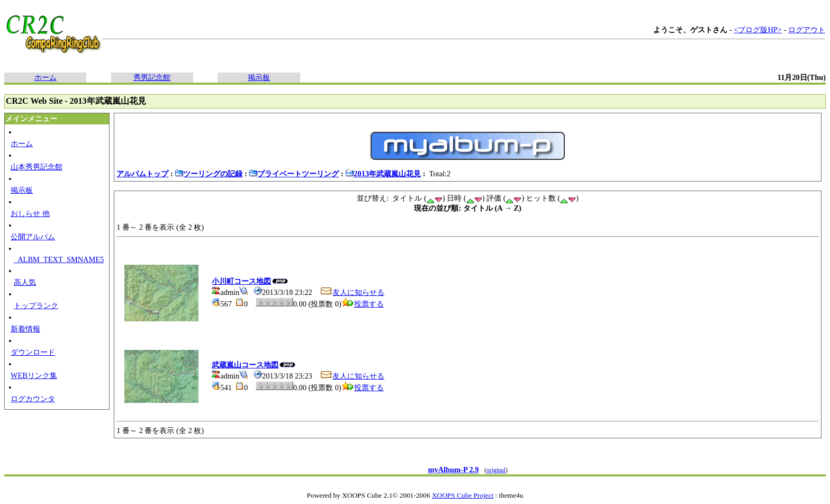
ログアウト (807, 30)
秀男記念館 (152, 77)
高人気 (25, 282)
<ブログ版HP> (758, 30)
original (496, 470)
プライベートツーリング (294, 174)
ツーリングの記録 (209, 174)
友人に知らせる (352, 292)
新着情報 (25, 329)
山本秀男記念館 (37, 167)
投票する (363, 304)
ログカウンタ (33, 399)
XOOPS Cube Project (463, 495)
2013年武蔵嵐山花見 (383, 174)
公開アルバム (33, 237)
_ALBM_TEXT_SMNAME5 (59, 259)
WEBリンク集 (34, 375)
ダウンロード (33, 352)
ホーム (46, 77)
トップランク (36, 305)
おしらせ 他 (30, 213)
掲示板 (259, 77)
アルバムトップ (142, 174)
